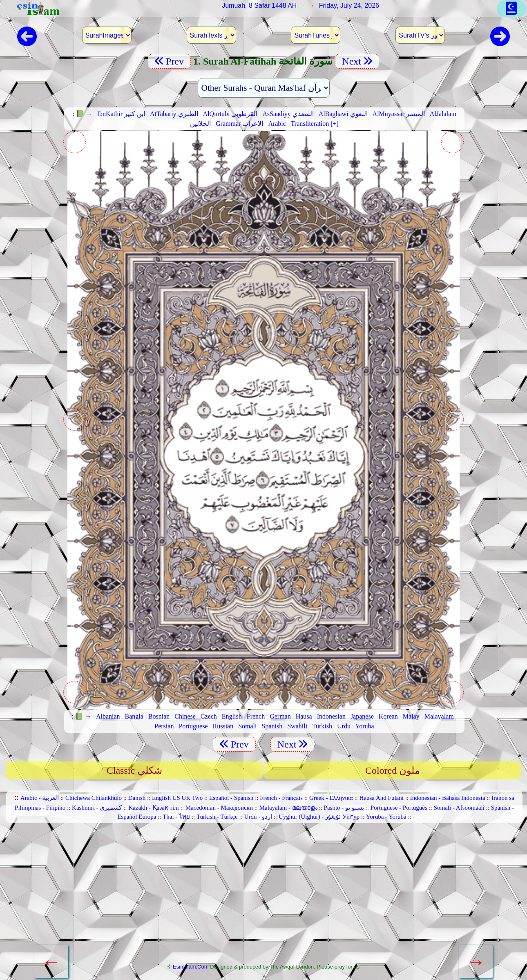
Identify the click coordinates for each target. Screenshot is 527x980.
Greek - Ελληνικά (331, 798)
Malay (411, 716)
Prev (169, 61)
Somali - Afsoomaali (459, 808)
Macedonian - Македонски (219, 808)
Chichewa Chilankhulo (94, 798)
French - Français (281, 798)
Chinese (185, 716)
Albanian (108, 716)
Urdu (344, 726)
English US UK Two (177, 798)
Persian (164, 726)
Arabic (277, 124)
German (280, 716)
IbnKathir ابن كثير (121, 114)
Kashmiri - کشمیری (97, 808)
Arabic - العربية (40, 798)
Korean (388, 716)
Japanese (362, 716)
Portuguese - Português (399, 808)
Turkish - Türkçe (217, 817)
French (256, 716)
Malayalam (439, 716)
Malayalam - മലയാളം (288, 808)
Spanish (272, 726)
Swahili (297, 726)
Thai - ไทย (176, 817)
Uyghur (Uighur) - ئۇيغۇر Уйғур (319, 817)
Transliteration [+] (315, 124)
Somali (247, 726)
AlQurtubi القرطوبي (230, 114)
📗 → (84, 114)
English (232, 716)
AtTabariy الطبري (174, 114)
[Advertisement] (263, 896)
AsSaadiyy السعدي (288, 114)
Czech (209, 716)
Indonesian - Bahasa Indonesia (448, 798)
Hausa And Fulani (382, 798)
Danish (137, 798)
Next (357, 61)
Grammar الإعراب (239, 124)
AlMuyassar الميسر (399, 114)
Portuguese (193, 726)
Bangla (134, 716)
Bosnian (159, 716)
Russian (223, 726)
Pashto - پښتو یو (344, 808)
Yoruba (364, 726)
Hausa (304, 716)
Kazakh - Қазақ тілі (154, 808)
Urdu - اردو (258, 817)
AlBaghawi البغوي (343, 114)
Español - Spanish (231, 798)
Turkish (322, 726)
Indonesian (331, 716)
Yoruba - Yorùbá (386, 817)
